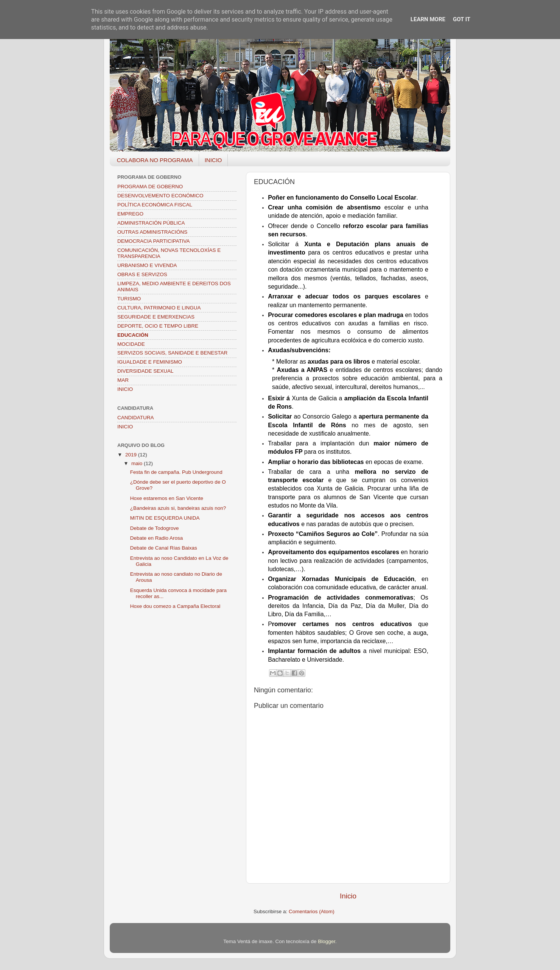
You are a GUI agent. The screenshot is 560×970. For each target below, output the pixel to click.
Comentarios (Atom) (312, 911)
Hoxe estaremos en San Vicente (167, 498)
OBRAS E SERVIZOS (142, 274)
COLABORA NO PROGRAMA (155, 160)
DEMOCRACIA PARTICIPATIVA (154, 241)
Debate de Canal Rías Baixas (164, 548)
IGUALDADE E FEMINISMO (150, 362)
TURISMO (129, 299)
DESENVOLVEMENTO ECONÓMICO (160, 196)
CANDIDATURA (136, 418)
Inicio (348, 896)
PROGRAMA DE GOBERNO (150, 187)
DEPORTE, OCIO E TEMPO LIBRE (158, 326)
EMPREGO (130, 214)
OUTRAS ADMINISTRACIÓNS (152, 232)
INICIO (213, 160)
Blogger (327, 941)
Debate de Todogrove (155, 528)
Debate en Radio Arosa (157, 538)
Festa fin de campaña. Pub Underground (176, 472)
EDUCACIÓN (133, 335)
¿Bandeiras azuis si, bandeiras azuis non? (178, 508)
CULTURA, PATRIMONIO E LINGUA (159, 308)
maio (138, 463)
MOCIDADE (131, 344)
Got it (462, 19)
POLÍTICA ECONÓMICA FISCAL (155, 205)
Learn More (428, 19)
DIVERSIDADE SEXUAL (145, 371)
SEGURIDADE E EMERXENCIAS (156, 317)
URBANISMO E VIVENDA (147, 265)
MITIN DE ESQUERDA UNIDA (165, 518)
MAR (123, 380)
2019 (132, 455)
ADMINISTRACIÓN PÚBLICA (151, 223)
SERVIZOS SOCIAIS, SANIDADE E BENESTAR (172, 353)
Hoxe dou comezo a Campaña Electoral (175, 606)
